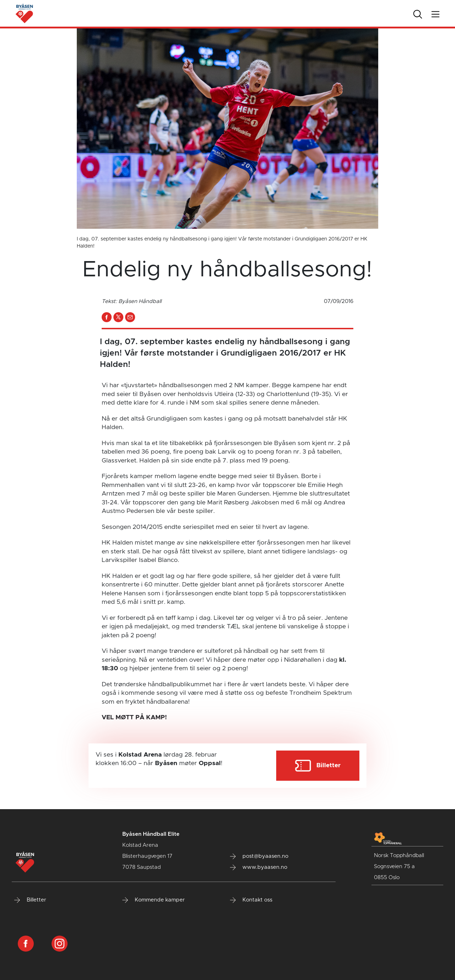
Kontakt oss (251, 900)
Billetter (30, 900)
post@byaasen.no (259, 856)
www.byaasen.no (259, 867)
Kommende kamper (154, 900)
